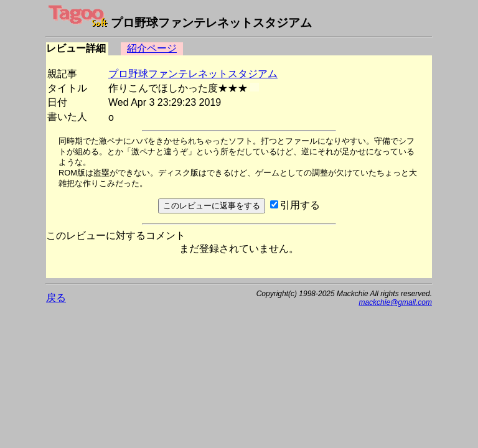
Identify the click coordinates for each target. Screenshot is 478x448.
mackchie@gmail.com (395, 302)
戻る (56, 298)
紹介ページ (152, 48)
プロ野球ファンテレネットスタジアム (193, 74)
